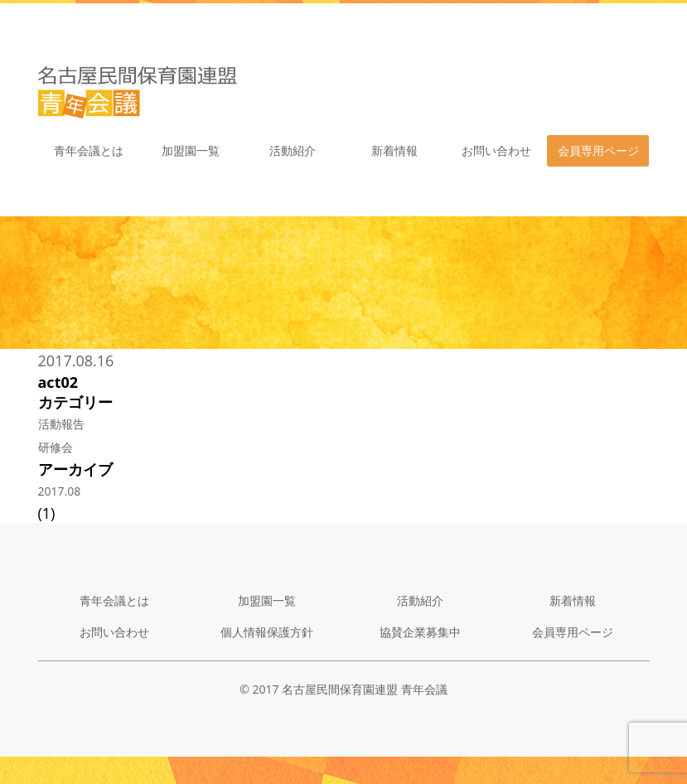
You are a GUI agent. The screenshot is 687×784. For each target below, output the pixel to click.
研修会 (56, 447)
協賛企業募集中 (420, 632)
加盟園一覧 (191, 150)
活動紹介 (293, 150)
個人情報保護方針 (267, 632)
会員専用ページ (598, 150)
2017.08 (60, 491)
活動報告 (61, 424)
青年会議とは (89, 150)
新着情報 (394, 150)
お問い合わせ (496, 150)
